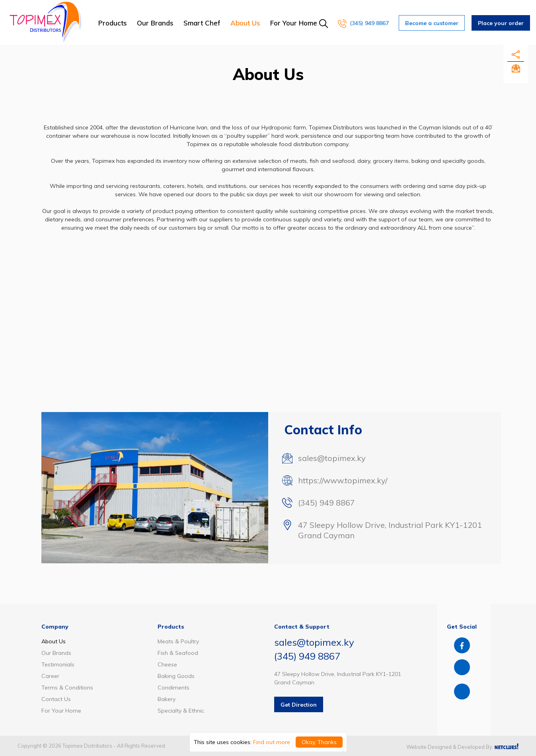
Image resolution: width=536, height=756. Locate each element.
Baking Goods (176, 676)
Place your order (501, 23)
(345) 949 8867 (363, 23)
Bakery (167, 699)
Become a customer (432, 23)
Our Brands (155, 23)
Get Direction (299, 705)
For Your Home (294, 23)
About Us (245, 23)
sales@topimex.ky (332, 458)
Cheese (167, 664)
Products (113, 23)
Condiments (173, 688)
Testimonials (58, 664)
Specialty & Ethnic (181, 711)
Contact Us (56, 699)
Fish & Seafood (178, 653)
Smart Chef (202, 23)
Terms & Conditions (67, 688)
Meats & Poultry (178, 641)
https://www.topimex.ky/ (343, 480)
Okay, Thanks (319, 742)
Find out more (272, 742)
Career (50, 676)
